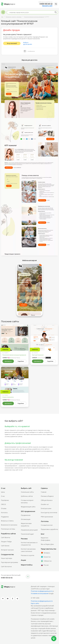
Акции (23, 560)
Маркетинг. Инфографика (46, 539)
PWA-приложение (47, 517)
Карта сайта (35, 603)
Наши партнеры (7, 558)
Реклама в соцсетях (28, 555)
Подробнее (21, 361)
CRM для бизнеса (47, 500)
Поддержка (5, 517)
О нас (3, 496)
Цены (3, 492)
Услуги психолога (8, 397)
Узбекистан (46, 561)
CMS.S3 (3, 504)
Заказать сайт (47, 6)
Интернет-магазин (7, 550)
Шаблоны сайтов (27, 496)
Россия (45, 565)
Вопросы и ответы (7, 521)
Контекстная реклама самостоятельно (28, 550)
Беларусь (45, 553)
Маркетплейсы (27, 565)
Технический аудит (27, 534)
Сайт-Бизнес (5, 546)
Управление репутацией (29, 530)
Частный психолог (38, 355)
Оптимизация (26, 519)
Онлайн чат (45, 504)
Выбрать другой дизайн (28, 43)
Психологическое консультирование (14, 355)
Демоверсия (8, 361)
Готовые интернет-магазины (27, 501)
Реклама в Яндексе (47, 496)
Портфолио (5, 500)
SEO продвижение (28, 511)
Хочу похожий (12, 43)
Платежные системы (8, 529)
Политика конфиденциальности (42, 601)
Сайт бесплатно (6, 567)
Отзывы (4, 508)
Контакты (4, 513)
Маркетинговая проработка (26, 525)
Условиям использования (40, 593)
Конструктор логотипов (49, 513)
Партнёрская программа (10, 562)
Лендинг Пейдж (6, 542)
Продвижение (26, 515)
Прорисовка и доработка (49, 529)
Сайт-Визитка (6, 537)
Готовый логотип (47, 525)
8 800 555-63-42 (46, 4)
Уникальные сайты (27, 492)
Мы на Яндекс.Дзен (47, 544)
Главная (44, 492)
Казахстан (46, 557)
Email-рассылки (46, 508)
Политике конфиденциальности (42, 591)
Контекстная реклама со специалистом (29, 544)
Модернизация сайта (28, 507)
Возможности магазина (9, 525)
